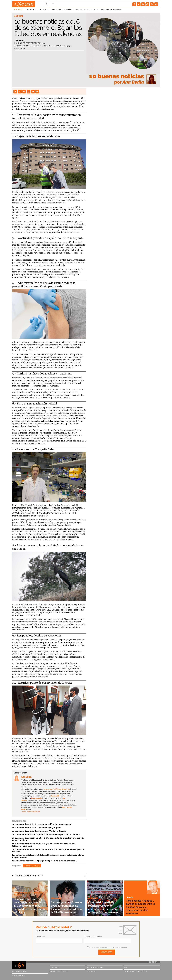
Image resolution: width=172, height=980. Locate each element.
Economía (31, 11)
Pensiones (57, 891)
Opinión (68, 11)
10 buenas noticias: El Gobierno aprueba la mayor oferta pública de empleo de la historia (48, 850)
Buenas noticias (32, 866)
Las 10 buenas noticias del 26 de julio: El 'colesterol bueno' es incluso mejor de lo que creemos (48, 856)
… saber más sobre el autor (30, 812)
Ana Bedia (19, 41)
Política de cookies (95, 967)
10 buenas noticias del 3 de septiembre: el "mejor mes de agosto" (42, 824)
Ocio (95, 11)
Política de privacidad (59, 972)
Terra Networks (36, 798)
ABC (63, 807)
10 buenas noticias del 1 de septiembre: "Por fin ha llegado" (39, 831)
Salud (43, 11)
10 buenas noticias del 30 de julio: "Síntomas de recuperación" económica (46, 834)
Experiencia (55, 11)
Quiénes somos (19, 976)
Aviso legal (55, 967)
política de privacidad (118, 947)
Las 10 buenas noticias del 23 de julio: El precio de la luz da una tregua (44, 861)
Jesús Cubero (133, 913)
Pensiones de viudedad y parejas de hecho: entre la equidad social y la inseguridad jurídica (142, 903)
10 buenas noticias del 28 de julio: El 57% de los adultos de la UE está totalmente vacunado (44, 845)
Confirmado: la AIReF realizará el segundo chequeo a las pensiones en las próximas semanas (104, 905)
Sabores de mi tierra (111, 11)
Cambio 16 (55, 796)
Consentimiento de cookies (136, 972)
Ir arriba (152, 962)
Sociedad (18, 11)
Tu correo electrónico (93, 937)
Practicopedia (83, 11)
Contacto (91, 972)
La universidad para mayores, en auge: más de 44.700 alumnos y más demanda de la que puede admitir (29, 904)
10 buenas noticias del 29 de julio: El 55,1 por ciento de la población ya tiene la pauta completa (48, 839)
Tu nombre (40, 937)
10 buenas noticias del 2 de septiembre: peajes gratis (36, 828)
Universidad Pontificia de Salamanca (57, 789)
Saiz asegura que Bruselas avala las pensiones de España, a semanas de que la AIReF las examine (66, 904)
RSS (126, 967)
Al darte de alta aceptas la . (107, 947)
